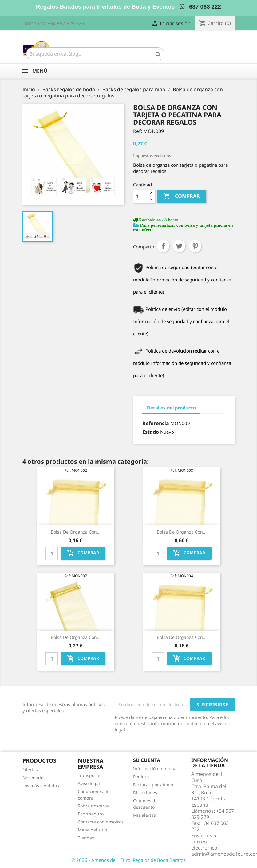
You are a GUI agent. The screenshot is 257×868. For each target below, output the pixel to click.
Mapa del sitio (92, 830)
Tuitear (179, 246)
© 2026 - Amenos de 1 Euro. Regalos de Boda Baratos (128, 860)
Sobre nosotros (93, 806)
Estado (151, 432)
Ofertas (30, 770)
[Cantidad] (140, 196)
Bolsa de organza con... (76, 532)
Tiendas (86, 838)
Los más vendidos (41, 786)
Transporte (89, 775)
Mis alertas (144, 815)
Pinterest (195, 246)
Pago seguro (91, 814)
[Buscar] (95, 54)
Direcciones (145, 793)
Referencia (156, 423)
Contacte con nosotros (101, 822)
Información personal (155, 769)
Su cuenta (147, 760)
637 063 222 (200, 7)
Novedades (34, 778)
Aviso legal (89, 783)
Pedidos (141, 777)
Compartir (163, 246)
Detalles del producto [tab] (171, 408)
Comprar (182, 196)
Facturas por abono (153, 785)
